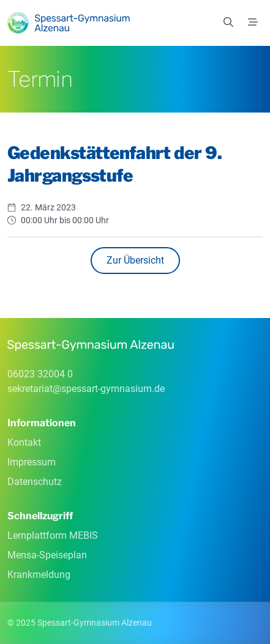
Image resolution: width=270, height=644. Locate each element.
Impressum (32, 462)
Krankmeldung (39, 575)
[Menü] (253, 23)
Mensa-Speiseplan (47, 555)
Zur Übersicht (135, 260)
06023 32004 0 (40, 374)
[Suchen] (228, 23)
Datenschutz (35, 482)
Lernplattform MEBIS (53, 535)
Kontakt (24, 442)
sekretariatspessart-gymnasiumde (86, 389)
